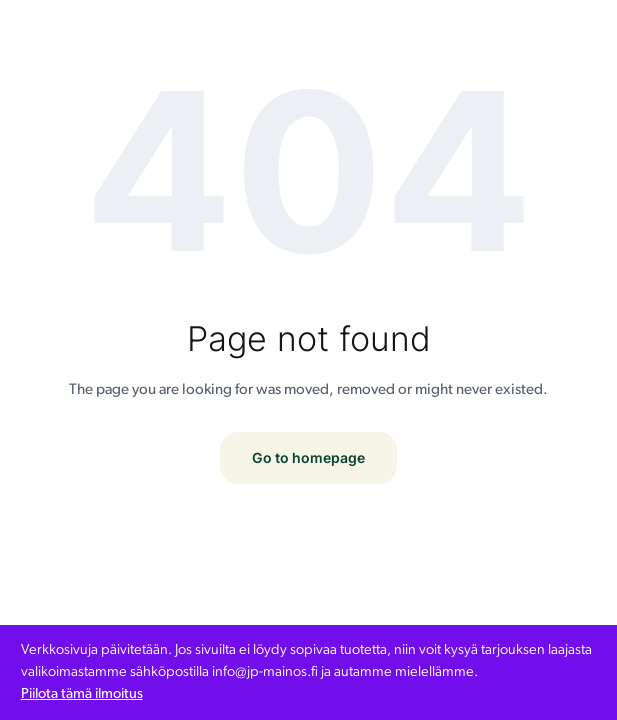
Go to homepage (308, 457)
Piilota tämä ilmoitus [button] (82, 694)
